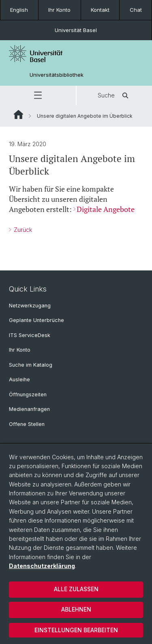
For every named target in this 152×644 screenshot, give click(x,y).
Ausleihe (19, 379)
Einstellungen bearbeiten (76, 630)
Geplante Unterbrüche (36, 320)
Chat (136, 10)
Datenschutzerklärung (42, 566)
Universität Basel (76, 30)
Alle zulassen (76, 589)
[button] (38, 95)
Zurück (22, 230)
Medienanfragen (29, 409)
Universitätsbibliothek (57, 75)
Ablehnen (76, 609)
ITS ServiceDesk (30, 335)
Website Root (18, 115)
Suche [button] (114, 95)
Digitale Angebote (106, 209)
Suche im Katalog (31, 365)
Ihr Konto (59, 10)
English (19, 10)
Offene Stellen (27, 424)
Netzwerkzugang (30, 306)
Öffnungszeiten (28, 394)
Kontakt (100, 10)
